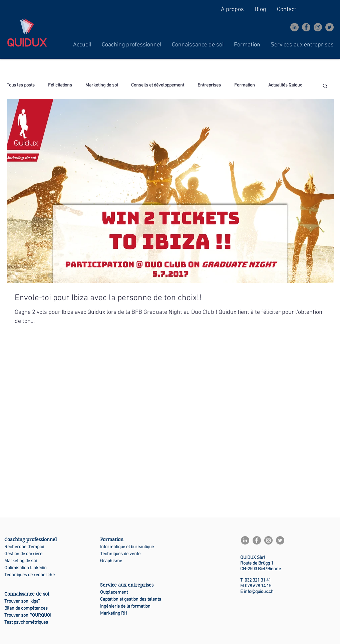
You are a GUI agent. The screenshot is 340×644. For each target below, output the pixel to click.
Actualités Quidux (285, 85)
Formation (245, 85)
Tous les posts (21, 85)
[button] (132, 45)
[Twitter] (329, 27)
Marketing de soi (102, 85)
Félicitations (60, 85)
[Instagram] (318, 27)
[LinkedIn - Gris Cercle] (294, 27)
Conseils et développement (158, 85)
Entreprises (209, 85)
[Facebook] (306, 27)
